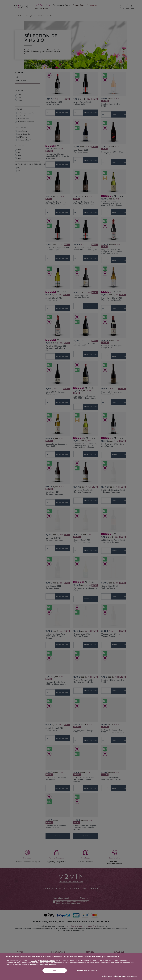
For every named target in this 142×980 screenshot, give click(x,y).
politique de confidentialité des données (39, 965)
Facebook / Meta (48, 961)
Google (34, 961)
